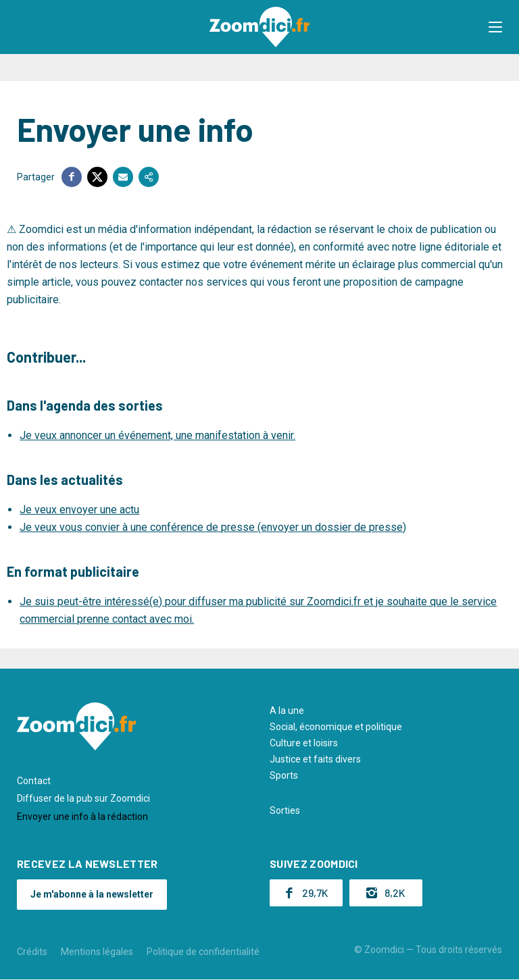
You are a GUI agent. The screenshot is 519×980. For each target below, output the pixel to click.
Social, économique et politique (336, 727)
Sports (284, 775)
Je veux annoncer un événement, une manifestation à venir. (157, 435)
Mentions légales (97, 952)
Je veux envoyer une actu (79, 510)
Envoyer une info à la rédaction (82, 817)
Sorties (285, 810)
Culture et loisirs (304, 743)
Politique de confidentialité (203, 952)
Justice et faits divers (315, 759)
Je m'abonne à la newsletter (92, 894)
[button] (495, 27)
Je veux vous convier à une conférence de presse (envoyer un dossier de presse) (213, 527)
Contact (34, 781)
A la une (287, 711)
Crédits (32, 952)
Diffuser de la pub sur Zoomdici (83, 798)
